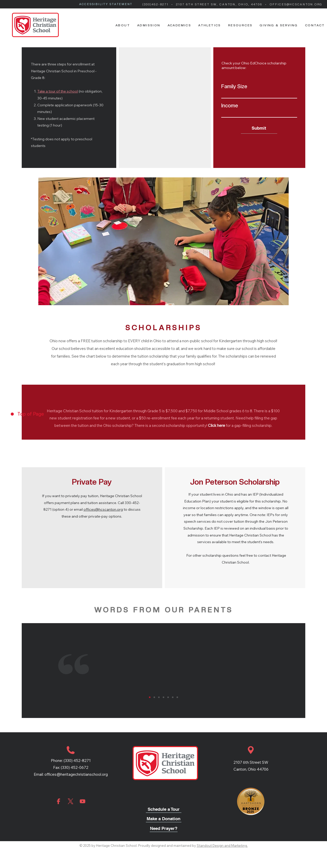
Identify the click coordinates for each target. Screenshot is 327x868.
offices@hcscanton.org (103, 509)
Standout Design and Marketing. (222, 846)
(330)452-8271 (156, 4)
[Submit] (259, 128)
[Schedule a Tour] (164, 810)
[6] (173, 697)
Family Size (234, 86)
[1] (150, 697)
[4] (163, 697)
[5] (168, 697)
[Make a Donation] (164, 819)
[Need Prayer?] (164, 829)
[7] (177, 697)
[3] (159, 697)
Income (230, 106)
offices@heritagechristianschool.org (76, 774)
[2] (154, 697)
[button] (123, 25)
